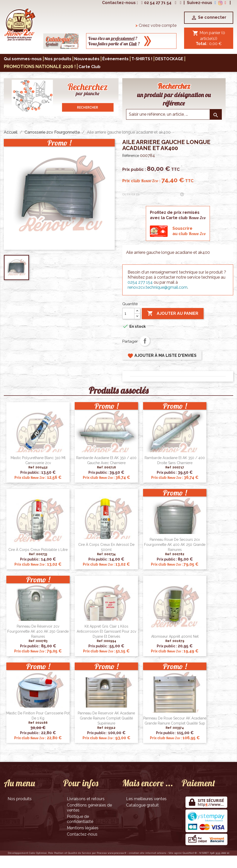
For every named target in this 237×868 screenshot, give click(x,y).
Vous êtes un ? (113, 38)
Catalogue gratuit (142, 805)
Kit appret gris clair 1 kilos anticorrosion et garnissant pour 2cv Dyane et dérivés (106, 631)
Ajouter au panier (173, 314)
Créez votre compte (156, 25)
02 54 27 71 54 (156, 3)
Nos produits (20, 799)
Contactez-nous (82, 834)
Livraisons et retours (86, 799)
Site (171, 853)
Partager (145, 341)
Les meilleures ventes (146, 799)
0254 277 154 (140, 282)
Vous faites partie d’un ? (114, 44)
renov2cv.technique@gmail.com (157, 287)
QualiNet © (190, 853)
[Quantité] (128, 314)
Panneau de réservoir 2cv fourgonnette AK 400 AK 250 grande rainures (38, 631)
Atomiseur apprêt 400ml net (175, 636)
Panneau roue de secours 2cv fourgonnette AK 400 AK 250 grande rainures (175, 545)
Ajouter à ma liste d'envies (162, 356)
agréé (178, 853)
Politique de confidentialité (80, 819)
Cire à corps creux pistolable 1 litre (38, 550)
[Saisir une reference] (174, 114)
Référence (131, 156)
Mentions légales (83, 828)
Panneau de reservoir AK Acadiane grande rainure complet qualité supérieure (106, 718)
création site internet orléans (147, 853)
